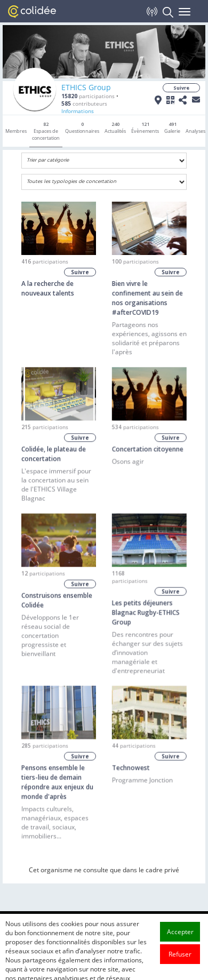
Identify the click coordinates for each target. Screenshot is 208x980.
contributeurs (84, 103)
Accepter (180, 948)
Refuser (180, 970)
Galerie (172, 128)
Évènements (145, 128)
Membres (16, 131)
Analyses (195, 131)
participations (88, 96)
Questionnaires (82, 128)
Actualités (115, 128)
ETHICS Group (86, 87)
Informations (78, 111)
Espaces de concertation (46, 131)
